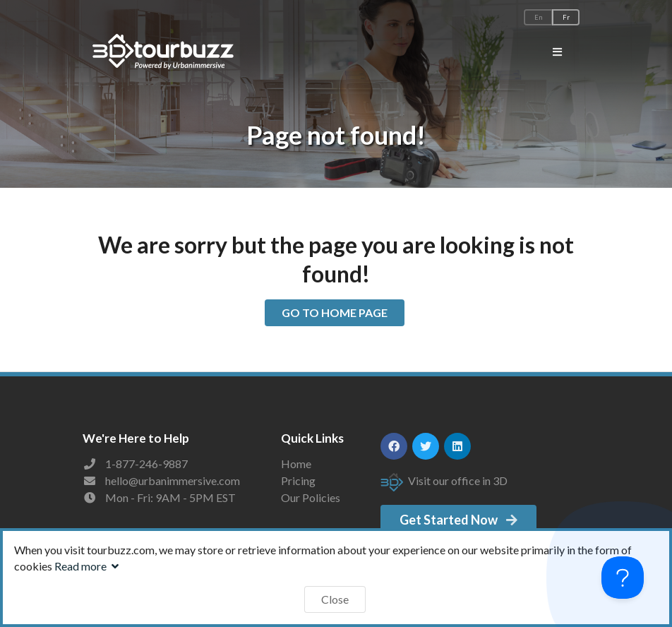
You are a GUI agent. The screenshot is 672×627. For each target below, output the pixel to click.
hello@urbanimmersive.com (173, 480)
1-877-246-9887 (146, 464)
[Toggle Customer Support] (623, 578)
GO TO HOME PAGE (335, 312)
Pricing (298, 480)
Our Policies (311, 497)
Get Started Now (460, 520)
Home (296, 464)
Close (335, 599)
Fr (566, 17)
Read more (88, 566)
